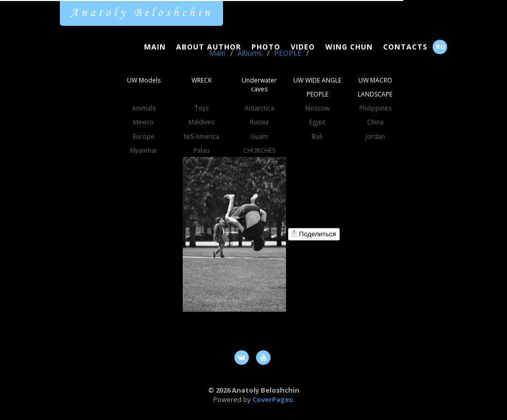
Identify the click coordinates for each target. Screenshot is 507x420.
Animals (144, 108)
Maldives (201, 122)
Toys (202, 108)
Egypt (317, 122)
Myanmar (144, 150)
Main (155, 47)
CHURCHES (259, 150)
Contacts (405, 47)
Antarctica (259, 108)
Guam (259, 136)
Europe (144, 136)
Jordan (375, 136)
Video (303, 47)
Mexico (144, 122)
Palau (202, 150)
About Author (209, 47)
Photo (266, 47)
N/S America (202, 136)
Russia (259, 122)
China (375, 122)
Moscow (317, 108)
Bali (317, 136)
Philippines (375, 108)
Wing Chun (349, 47)
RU (441, 47)
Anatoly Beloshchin (141, 13)
